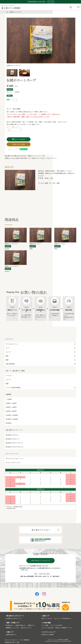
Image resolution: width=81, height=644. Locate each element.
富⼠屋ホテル (10, 625)
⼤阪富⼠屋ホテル (11, 635)
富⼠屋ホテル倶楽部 (47, 635)
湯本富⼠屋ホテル (21, 625)
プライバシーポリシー (11, 640)
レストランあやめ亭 (47, 628)
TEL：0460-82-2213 (42, 574)
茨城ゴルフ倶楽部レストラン (64, 628)
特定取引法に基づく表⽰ (12, 642)
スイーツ (40, 352)
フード (40, 348)
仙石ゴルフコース (26, 628)
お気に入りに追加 (19, 144)
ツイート (10, 149)
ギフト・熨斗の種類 (14, 109)
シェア (17, 149)
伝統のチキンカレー (36, 244)
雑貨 (40, 360)
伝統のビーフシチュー (11, 244)
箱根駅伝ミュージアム (12, 628)
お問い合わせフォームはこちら (40, 561)
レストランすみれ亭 (56, 625)
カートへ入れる (19, 139)
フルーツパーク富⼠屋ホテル (63, 619)
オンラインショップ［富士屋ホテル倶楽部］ (58, 640)
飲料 (40, 356)
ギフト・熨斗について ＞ (14, 127)
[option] (41, 43)
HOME (7, 12)
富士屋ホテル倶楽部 (11, 7)
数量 (8, 100)
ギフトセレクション (40, 344)
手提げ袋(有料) (40, 364)
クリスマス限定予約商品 (40, 388)
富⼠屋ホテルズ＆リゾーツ (14, 619)
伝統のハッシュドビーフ (12, 266)
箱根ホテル (31, 625)
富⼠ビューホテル (47, 619)
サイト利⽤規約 (25, 640)
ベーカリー (9, 376)
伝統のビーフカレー (60, 244)
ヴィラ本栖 (45, 625)
